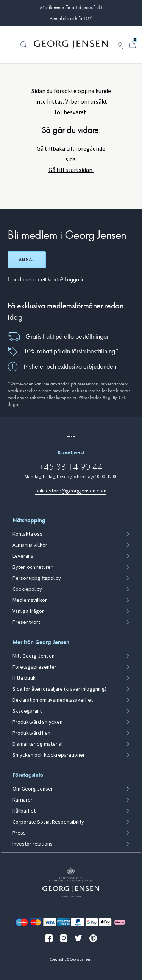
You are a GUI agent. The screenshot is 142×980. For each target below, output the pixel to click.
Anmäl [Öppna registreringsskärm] (27, 260)
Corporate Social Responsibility (48, 822)
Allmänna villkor (30, 545)
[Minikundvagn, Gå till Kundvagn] (132, 45)
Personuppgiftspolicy (37, 578)
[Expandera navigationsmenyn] (11, 44)
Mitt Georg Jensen (34, 656)
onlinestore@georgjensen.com (71, 491)
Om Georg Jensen (33, 789)
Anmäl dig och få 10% (71, 18)
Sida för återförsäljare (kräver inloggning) (59, 689)
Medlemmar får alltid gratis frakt (71, 7)
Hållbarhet (24, 811)
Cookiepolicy (27, 589)
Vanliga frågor (28, 611)
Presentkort (26, 622)
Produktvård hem (32, 733)
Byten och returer (33, 567)
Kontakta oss (27, 534)
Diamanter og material (37, 744)
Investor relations (33, 844)
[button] (24, 49)
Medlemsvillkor (30, 600)
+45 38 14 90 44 (71, 466)
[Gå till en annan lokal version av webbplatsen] (71, 437)
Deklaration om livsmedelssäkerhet (53, 700)
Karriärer (23, 800)
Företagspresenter (34, 667)
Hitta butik (24, 678)
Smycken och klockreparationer (49, 755)
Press (19, 833)
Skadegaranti (28, 711)
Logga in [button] (75, 279)
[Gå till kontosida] (120, 45)
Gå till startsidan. (71, 170)
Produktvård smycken (37, 722)
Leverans (23, 556)
